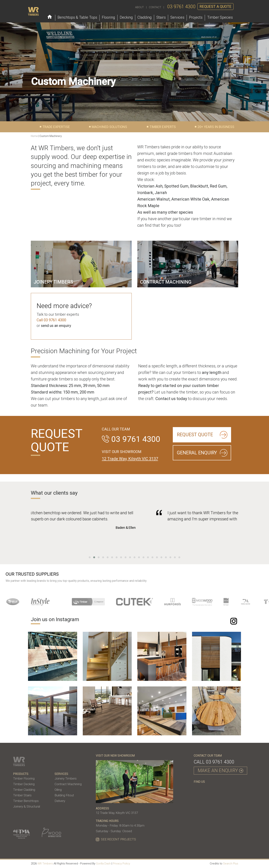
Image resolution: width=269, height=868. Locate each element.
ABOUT (139, 7)
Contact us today (171, 399)
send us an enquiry (56, 326)
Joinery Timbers (66, 778)
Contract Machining (68, 784)
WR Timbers (45, 864)
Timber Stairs (22, 795)
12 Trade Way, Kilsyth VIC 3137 (130, 459)
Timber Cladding (24, 790)
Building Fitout (64, 795)
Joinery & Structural (27, 806)
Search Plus (231, 864)
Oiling (58, 790)
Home (34, 136)
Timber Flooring (24, 778)
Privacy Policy (121, 864)
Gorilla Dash (103, 864)
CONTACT (155, 7)
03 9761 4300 (181, 7)
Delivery (60, 801)
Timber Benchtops (26, 801)
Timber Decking (24, 784)
